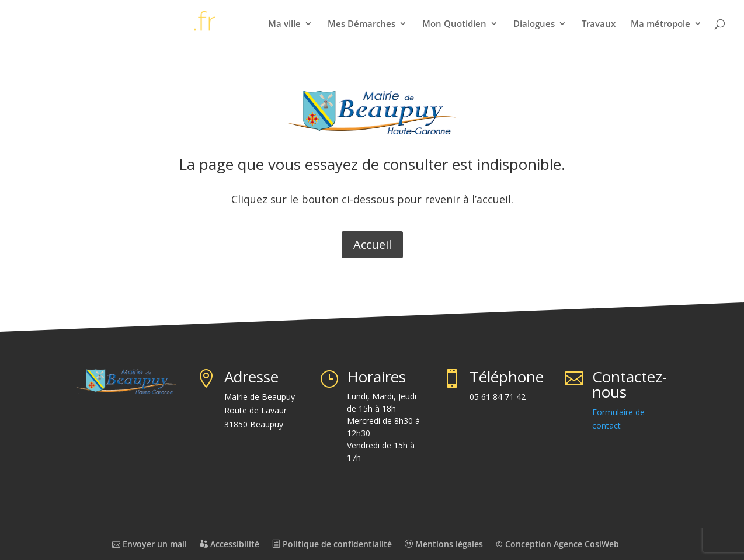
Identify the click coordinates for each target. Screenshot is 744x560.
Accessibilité (230, 544)
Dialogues (534, 24)
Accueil (372, 244)
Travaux (599, 24)
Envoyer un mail (150, 544)
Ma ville (284, 24)
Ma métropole (660, 24)
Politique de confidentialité (332, 544)
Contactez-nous (630, 384)
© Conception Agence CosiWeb (557, 544)
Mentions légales (444, 544)
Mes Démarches (361, 24)
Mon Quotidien (454, 24)
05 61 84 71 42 (498, 397)
